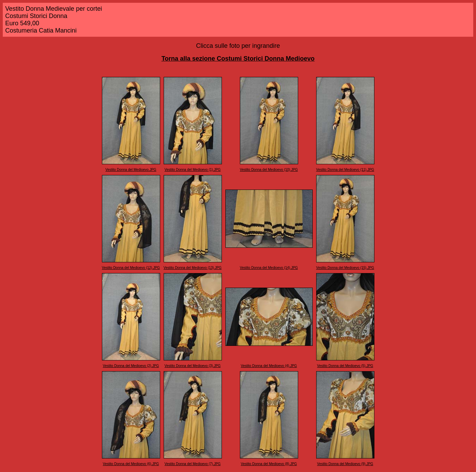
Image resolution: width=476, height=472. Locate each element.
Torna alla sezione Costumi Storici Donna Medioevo (238, 59)
